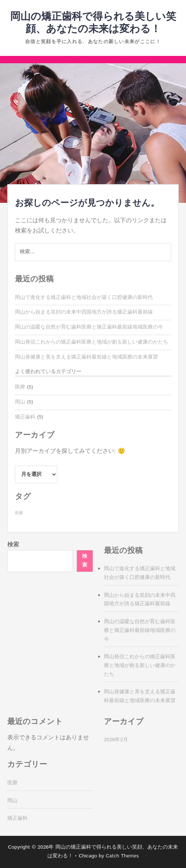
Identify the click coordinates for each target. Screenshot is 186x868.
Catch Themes (122, 856)
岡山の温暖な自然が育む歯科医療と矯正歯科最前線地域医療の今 (89, 327)
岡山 (20, 402)
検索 (13, 545)
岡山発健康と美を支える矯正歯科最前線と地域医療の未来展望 (86, 357)
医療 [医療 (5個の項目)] (19, 513)
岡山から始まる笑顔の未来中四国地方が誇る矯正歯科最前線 (84, 312)
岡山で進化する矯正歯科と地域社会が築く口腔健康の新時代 (84, 297)
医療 (20, 387)
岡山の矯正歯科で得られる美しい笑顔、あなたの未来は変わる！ (93, 23)
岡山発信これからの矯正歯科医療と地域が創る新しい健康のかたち (92, 342)
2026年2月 (116, 740)
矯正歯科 (25, 417)
